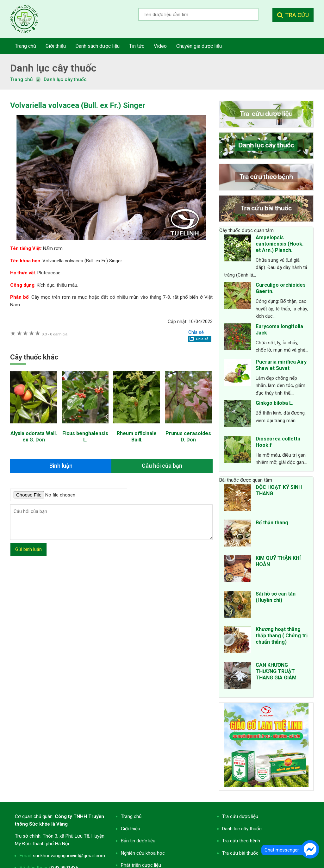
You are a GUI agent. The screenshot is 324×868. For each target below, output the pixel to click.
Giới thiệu (131, 829)
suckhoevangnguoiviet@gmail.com (69, 856)
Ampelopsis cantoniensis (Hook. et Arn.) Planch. (280, 244)
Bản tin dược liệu (138, 841)
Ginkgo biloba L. (274, 403)
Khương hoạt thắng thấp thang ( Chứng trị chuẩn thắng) (282, 636)
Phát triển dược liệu (141, 865)
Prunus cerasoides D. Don (188, 437)
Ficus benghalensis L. (85, 437)
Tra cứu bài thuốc (240, 853)
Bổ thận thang (272, 523)
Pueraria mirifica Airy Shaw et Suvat (281, 365)
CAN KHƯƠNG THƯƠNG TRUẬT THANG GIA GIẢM (276, 671)
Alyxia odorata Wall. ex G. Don (34, 437)
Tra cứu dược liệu (29, 19)
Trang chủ (131, 816)
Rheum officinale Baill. (137, 437)
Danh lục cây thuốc (65, 79)
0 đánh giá (55, 334)
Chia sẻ (196, 332)
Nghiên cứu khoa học (143, 853)
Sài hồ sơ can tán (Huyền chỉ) (276, 597)
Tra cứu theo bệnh (241, 841)
